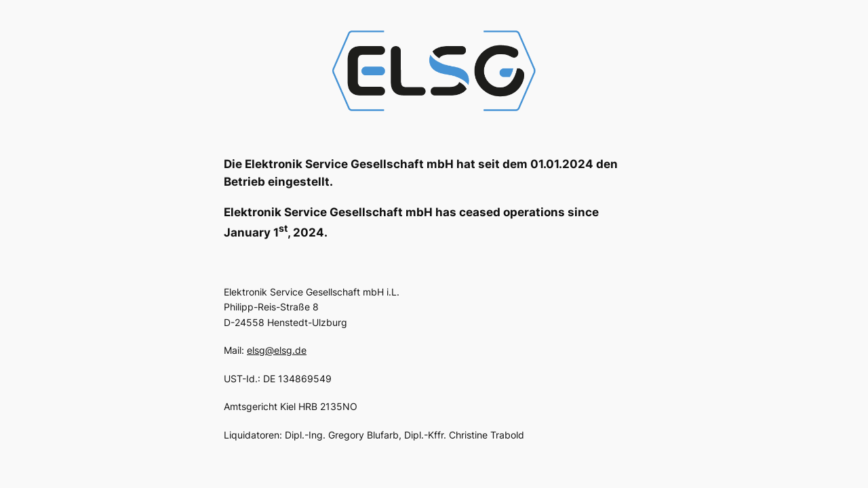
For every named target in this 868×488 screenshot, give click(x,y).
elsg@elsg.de (277, 350)
